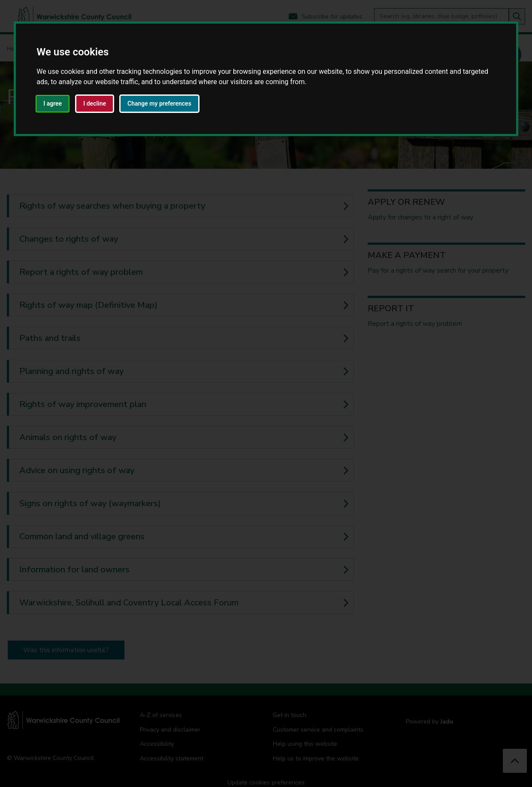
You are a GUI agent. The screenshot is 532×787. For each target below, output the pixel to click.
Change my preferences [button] (159, 103)
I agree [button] (53, 103)
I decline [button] (95, 103)
